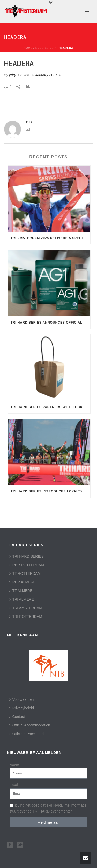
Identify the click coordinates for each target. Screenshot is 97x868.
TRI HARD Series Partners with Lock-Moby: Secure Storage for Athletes (50, 407)
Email (14, 785)
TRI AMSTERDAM (26, 608)
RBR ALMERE (23, 582)
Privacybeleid (22, 708)
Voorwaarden (22, 699)
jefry (12, 75)
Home (28, 48)
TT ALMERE (21, 591)
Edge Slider (46, 48)
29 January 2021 (44, 75)
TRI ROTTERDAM (26, 617)
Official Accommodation (30, 725)
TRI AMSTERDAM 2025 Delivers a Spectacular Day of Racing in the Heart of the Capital (50, 238)
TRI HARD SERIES (27, 556)
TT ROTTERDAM (25, 573)
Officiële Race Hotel (27, 734)
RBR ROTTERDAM (27, 565)
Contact (17, 717)
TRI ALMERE (22, 599)
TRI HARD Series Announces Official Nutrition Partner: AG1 (50, 323)
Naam (14, 765)
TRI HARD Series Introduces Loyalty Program (50, 491)
